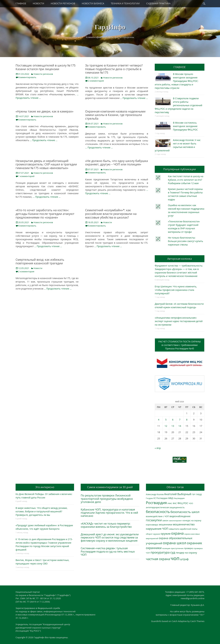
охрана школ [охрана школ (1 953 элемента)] (175, 543)
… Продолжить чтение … (134, 98)
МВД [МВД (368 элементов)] (171, 498)
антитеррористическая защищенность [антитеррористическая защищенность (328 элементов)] (165, 507)
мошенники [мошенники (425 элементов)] (166, 524)
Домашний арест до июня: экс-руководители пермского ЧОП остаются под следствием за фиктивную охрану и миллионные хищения (110, 537)
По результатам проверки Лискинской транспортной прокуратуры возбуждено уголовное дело (107, 499)
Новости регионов (43, 74)
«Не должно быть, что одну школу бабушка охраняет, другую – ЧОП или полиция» (117, 163)
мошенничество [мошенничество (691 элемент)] (184, 524)
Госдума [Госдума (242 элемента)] (149, 498)
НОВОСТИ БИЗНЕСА (93, 3)
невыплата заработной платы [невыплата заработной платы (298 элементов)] (183, 529)
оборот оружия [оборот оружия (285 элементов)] (153, 534)
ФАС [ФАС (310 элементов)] (175, 503)
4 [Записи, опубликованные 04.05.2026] (159, 420)
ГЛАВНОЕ (21, 3)
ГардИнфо (110, 27)
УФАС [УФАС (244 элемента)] (170, 503)
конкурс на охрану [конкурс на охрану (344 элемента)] (192, 521)
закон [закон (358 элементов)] (165, 520)
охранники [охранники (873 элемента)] (154, 548)
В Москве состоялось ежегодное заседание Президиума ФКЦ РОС (185, 126)
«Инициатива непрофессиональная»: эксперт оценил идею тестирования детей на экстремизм (179, 321)
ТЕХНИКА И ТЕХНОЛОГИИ (125, 3)
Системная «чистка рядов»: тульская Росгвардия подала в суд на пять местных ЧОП (108, 551)
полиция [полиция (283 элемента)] (166, 548)
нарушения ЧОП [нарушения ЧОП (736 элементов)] (157, 529)
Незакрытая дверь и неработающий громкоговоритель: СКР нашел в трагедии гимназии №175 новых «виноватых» (46, 164)
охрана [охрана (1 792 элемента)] (177, 533)
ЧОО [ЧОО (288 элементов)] (191, 503)
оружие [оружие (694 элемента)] (165, 534)
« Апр (158, 448)
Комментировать (27, 77)
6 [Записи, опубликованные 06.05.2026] (173, 420)
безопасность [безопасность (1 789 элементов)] (158, 512)
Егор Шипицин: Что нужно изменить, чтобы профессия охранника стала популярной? (176, 290)
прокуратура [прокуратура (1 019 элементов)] (160, 552)
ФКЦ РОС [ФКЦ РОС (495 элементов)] (183, 503)
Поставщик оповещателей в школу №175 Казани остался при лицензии (46, 67)
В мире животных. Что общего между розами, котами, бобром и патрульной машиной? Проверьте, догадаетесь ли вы (41, 511)
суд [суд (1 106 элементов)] (173, 552)
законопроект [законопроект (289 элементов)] (175, 521)
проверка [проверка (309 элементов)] (189, 548)
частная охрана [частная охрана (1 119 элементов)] (158, 559)
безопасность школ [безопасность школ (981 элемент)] (185, 512)
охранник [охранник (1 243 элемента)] (194, 543)
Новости (107, 222)
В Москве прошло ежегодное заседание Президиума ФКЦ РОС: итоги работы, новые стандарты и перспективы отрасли (177, 81)
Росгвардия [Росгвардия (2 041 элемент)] (156, 503)
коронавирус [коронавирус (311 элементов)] (152, 525)
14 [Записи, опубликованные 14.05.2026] (180, 426)
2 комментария (96, 81)
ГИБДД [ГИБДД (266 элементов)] (199, 494)
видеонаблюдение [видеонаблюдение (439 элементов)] (180, 516)
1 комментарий (26, 176)
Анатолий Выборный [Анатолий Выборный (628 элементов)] (178, 494)
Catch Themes (197, 621)
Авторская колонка (180, 259)
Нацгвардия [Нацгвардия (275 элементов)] (179, 498)
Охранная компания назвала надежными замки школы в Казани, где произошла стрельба (115, 115)
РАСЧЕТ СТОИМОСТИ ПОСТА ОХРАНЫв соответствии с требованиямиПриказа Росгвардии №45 (180, 345)
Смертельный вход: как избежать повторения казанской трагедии (40, 261)
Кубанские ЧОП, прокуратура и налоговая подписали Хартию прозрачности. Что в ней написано (109, 513)
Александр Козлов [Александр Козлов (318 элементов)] (155, 494)
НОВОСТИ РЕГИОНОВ (63, 3)
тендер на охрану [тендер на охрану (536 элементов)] (186, 553)
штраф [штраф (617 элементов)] (184, 559)
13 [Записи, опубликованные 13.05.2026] (173, 426)
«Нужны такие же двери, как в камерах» (44, 111)
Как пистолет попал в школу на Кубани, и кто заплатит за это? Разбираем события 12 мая (186, 180)
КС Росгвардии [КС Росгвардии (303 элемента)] (160, 498)
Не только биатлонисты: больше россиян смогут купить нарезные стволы (186, 241)
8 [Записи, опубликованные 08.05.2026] (187, 420)
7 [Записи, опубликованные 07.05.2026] (180, 420)
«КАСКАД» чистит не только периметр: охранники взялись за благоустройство (106, 525)
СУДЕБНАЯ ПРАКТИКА (158, 3)
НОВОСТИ (38, 3)
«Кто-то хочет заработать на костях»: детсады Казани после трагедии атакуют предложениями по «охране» (45, 214)
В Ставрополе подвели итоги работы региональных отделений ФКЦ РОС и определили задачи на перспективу (179, 105)
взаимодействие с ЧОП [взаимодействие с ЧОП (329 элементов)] (157, 516)
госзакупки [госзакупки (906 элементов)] (154, 520)
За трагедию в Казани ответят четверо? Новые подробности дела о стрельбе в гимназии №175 (114, 69)
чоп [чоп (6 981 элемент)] (175, 558)
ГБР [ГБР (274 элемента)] (193, 494)
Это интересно (45, 487)
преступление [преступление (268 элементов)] (177, 548)
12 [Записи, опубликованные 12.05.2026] (166, 426)
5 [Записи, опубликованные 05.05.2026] (166, 420)
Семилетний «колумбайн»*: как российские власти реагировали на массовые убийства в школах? (111, 214)
